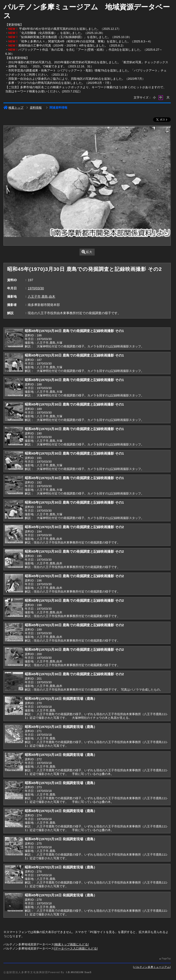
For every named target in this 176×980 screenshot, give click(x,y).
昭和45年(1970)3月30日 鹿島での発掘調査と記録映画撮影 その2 (74, 527)
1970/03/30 (36, 288)
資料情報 (36, 108)
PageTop (166, 959)
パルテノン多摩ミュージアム (152, 967)
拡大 (87, 252)
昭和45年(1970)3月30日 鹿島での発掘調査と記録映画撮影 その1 (74, 331)
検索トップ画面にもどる (71, 944)
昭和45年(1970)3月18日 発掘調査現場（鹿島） (61, 699)
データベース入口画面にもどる (76, 948)
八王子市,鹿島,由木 (41, 296)
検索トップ (13, 108)
